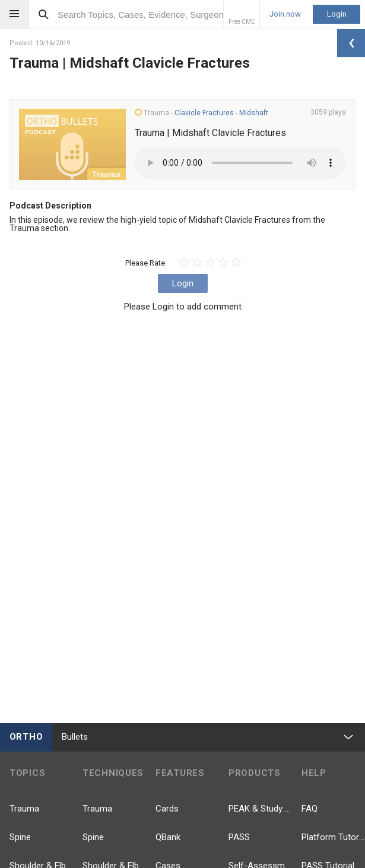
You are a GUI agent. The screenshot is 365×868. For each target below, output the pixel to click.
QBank (168, 837)
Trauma (24, 809)
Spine (20, 837)
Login (337, 14)
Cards (167, 809)
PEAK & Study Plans (260, 809)
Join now (285, 14)
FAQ (310, 809)
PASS (239, 837)
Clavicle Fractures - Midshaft (221, 113)
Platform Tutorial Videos (333, 837)
